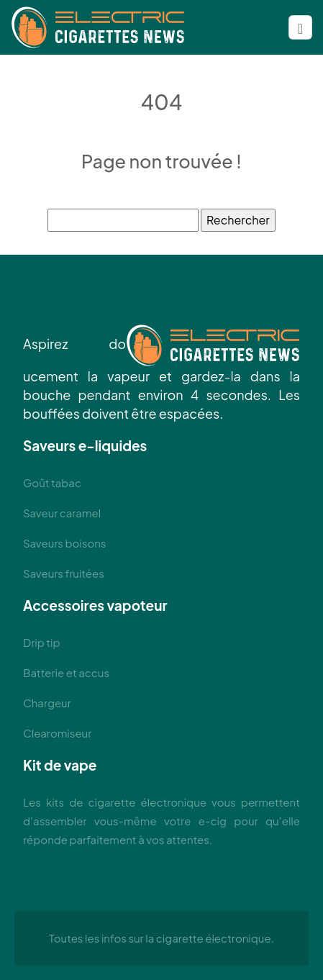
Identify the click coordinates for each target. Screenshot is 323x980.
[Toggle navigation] (300, 27)
